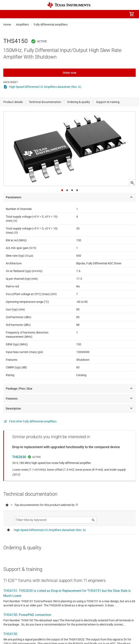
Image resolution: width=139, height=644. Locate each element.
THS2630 (19, 457)
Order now (69, 73)
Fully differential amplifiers (51, 25)
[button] (7, 14)
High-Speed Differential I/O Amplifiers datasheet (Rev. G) (45, 87)
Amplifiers (22, 25)
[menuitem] (97, 14)
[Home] (69, 5)
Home (7, 25)
